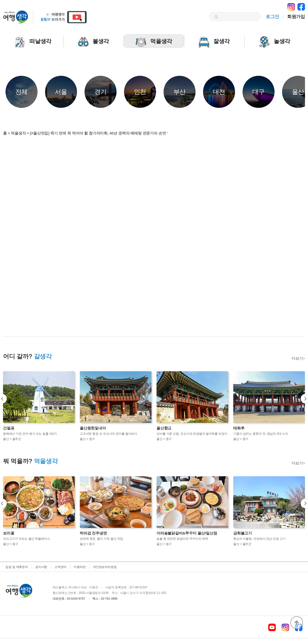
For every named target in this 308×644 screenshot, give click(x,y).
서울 (61, 92)
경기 (101, 92)
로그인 (272, 17)
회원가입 (296, 17)
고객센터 (60, 567)
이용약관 (80, 567)
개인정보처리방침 (105, 567)
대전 (219, 92)
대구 (259, 92)
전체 (22, 92)
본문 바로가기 (0, 0)
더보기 (298, 358)
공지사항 (41, 567)
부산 (180, 92)
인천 (140, 92)
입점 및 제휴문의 (17, 567)
